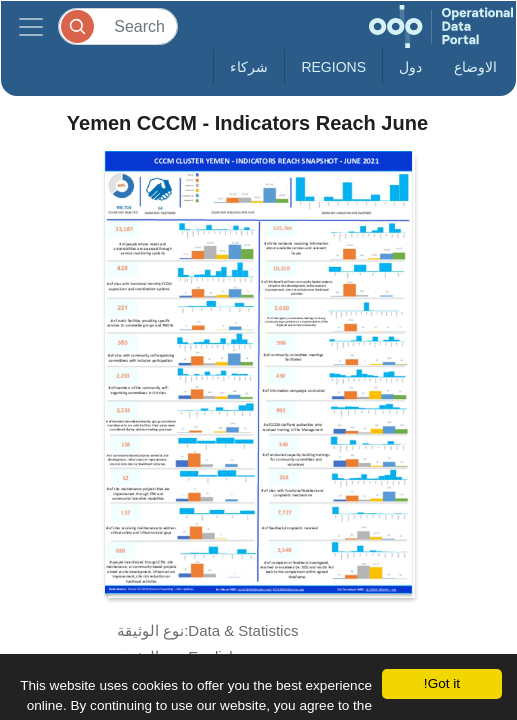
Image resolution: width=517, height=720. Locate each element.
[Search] (118, 26)
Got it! (442, 683)
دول (410, 67)
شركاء (249, 67)
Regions (333, 67)
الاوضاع (475, 67)
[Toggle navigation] (31, 26)
